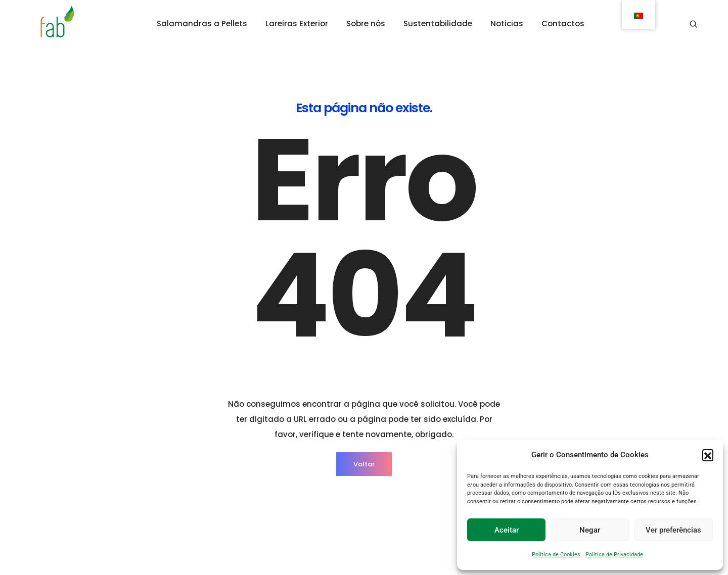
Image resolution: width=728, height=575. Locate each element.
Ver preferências (673, 530)
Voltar (364, 365)
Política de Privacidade (614, 555)
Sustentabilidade (438, 23)
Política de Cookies (556, 555)
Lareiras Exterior (297, 23)
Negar (590, 530)
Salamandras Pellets (306, 485)
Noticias (507, 23)
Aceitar (507, 530)
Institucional (386, 485)
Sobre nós (366, 23)
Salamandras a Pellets (202, 23)
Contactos (563, 23)
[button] (708, 455)
